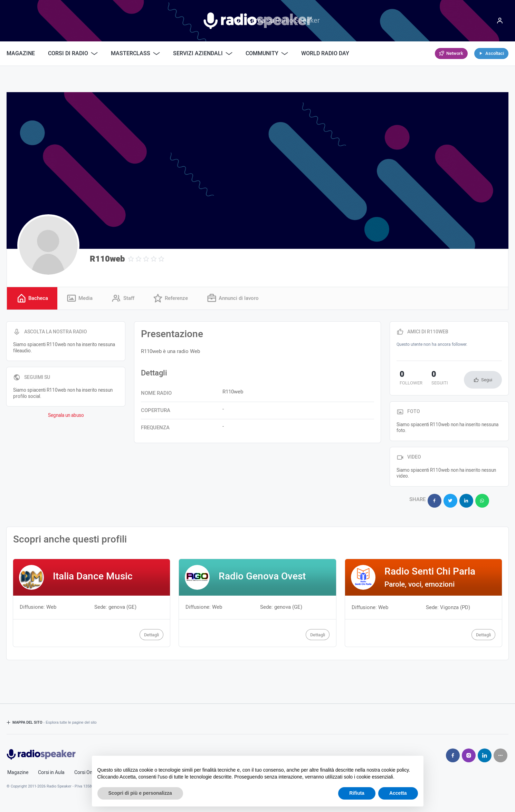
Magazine (21, 53)
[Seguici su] (500, 753)
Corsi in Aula (51, 770)
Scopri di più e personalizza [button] (140, 793)
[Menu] (500, 21)
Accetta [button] (398, 793)
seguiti (431, 379)
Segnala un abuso (66, 417)
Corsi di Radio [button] (73, 53)
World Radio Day (325, 53)
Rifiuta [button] (357, 793)
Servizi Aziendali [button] (203, 53)
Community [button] (267, 53)
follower (408, 379)
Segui (487, 380)
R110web (107, 259)
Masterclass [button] (135, 53)
